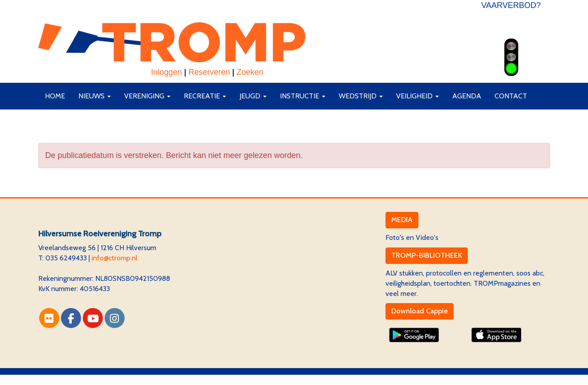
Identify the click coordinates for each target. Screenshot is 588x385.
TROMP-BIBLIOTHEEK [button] (427, 255)
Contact (511, 96)
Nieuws (95, 96)
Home (55, 96)
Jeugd (253, 96)
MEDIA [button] (402, 220)
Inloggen (166, 72)
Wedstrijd (361, 96)
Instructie (303, 96)
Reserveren (209, 72)
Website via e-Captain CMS (80, 379)
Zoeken (250, 72)
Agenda (467, 96)
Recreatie (205, 96)
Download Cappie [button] (420, 311)
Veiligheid (418, 96)
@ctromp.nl (115, 258)
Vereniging (147, 96)
